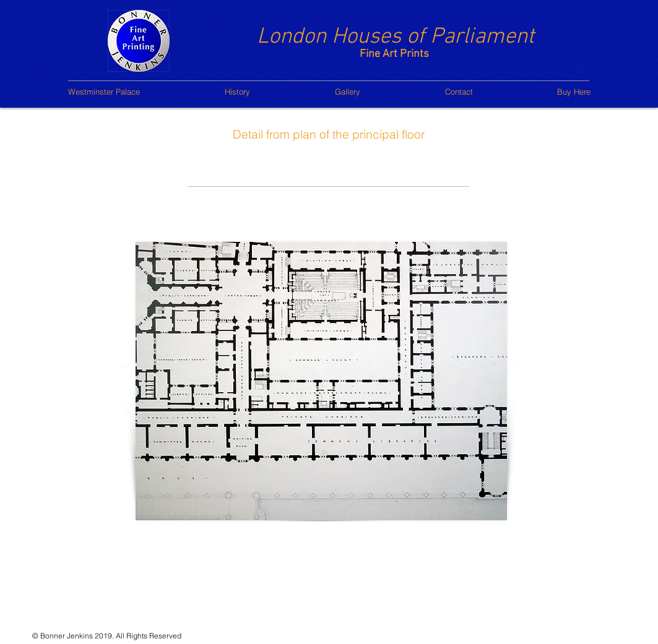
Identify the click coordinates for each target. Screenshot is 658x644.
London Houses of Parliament (396, 37)
